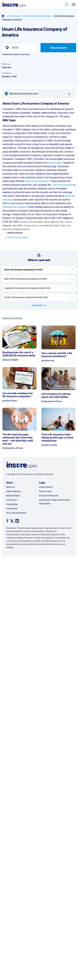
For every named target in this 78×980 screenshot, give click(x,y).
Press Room (12, 509)
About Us (10, 487)
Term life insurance (63, 185)
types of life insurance (37, 181)
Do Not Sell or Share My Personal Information (54, 502)
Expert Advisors (14, 491)
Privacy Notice (46, 487)
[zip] (20, 48)
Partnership (12, 504)
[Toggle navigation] (74, 5)
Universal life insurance (15, 207)
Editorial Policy (13, 496)
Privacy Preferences (48, 496)
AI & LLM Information (16, 513)
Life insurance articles (18, 237)
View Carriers (58, 48)
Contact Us (11, 500)
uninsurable (55, 163)
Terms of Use (45, 491)
